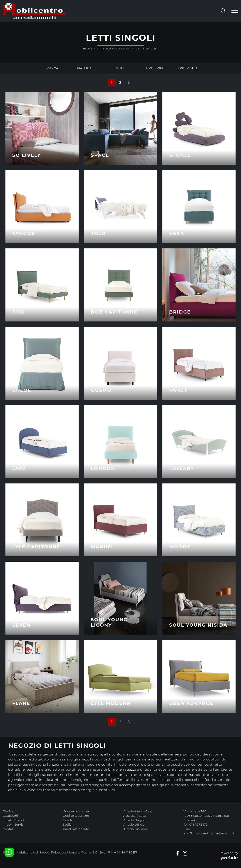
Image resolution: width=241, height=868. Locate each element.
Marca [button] (52, 68)
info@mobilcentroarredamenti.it (209, 833)
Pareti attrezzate (76, 829)
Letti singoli (147, 49)
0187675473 (198, 824)
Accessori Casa (135, 816)
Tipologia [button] (155, 68)
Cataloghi (10, 816)
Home (88, 49)
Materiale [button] (86, 68)
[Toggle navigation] (235, 11)
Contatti (9, 829)
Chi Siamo (11, 811)
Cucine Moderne (76, 811)
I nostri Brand (13, 820)
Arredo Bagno (134, 820)
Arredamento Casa (113, 49)
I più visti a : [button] (189, 68)
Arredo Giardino (136, 829)
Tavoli (67, 820)
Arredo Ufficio (134, 824)
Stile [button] (121, 68)
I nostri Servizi (14, 824)
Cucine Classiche (76, 816)
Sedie (67, 824)
